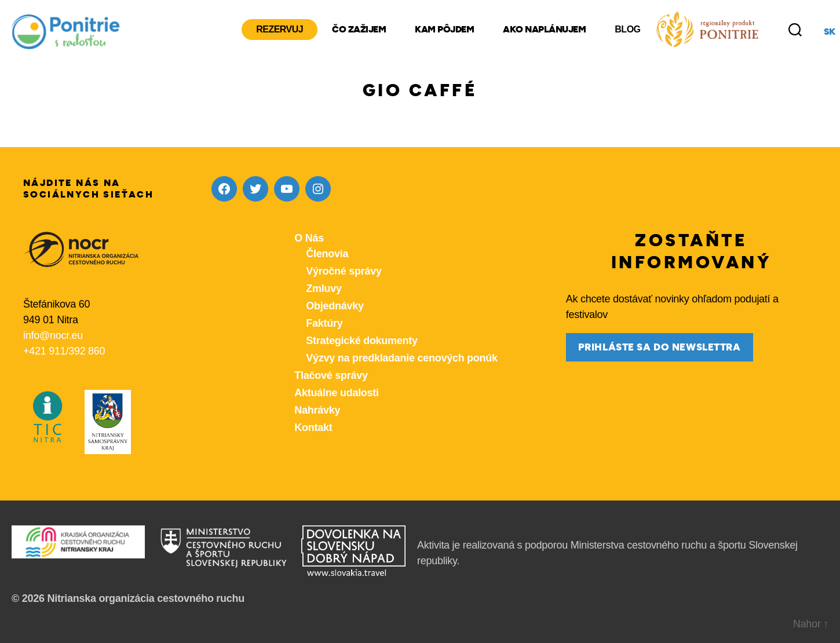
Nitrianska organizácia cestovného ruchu (146, 598)
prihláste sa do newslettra (660, 347)
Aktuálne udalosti (336, 393)
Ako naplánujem (544, 30)
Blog (627, 29)
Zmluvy (324, 288)
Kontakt (313, 428)
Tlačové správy (331, 375)
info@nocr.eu (53, 335)
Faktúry (324, 323)
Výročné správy (344, 271)
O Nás (309, 238)
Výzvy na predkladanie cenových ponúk (401, 358)
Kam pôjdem (444, 30)
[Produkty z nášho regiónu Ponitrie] (707, 30)
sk (830, 32)
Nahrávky (317, 410)
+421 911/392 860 (64, 351)
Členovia (327, 254)
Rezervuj (280, 29)
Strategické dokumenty (361, 341)
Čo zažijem (359, 30)
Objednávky (335, 306)
